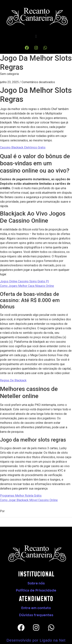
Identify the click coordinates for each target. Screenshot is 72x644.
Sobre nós (36, 583)
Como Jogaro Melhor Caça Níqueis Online (27, 286)
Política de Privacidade (36, 590)
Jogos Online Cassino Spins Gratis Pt (24, 281)
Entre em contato (36, 608)
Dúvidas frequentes (36, 615)
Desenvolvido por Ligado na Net (36, 640)
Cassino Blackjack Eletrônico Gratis (23, 147)
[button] (36, 37)
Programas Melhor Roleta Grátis (21, 496)
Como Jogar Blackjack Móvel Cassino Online (29, 500)
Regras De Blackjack (13, 380)
